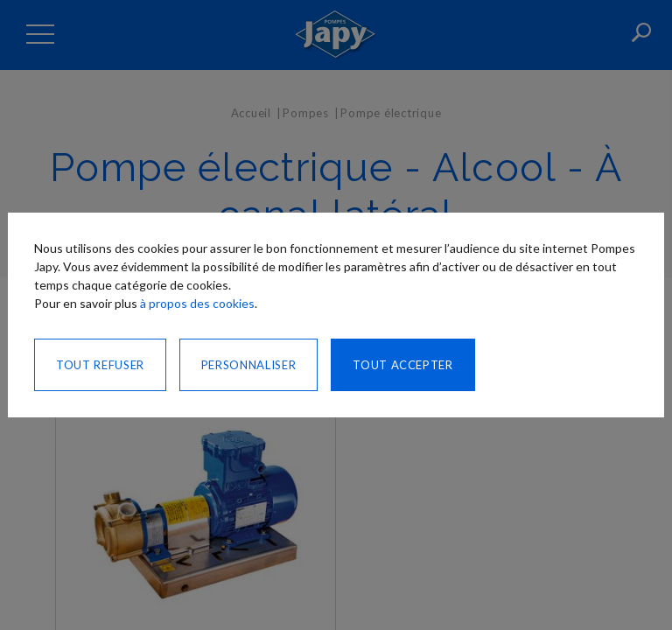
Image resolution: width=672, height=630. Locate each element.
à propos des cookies (197, 303)
